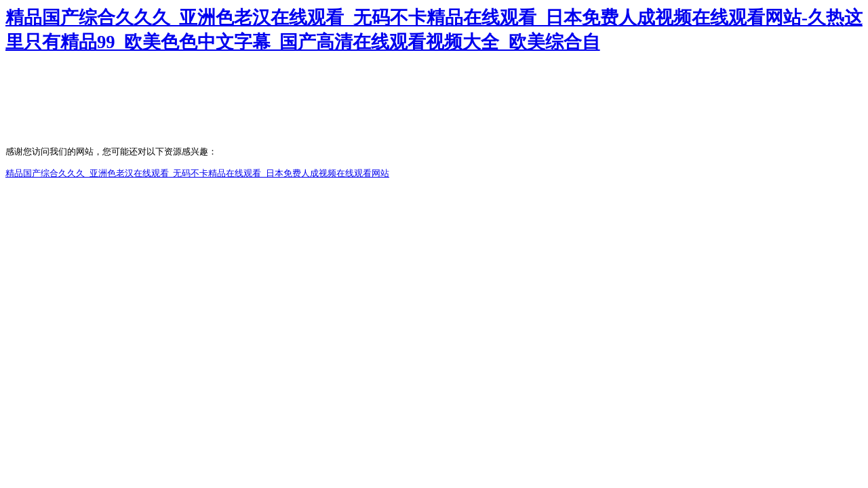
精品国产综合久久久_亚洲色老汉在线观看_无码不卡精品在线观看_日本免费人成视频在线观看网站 (197, 173)
